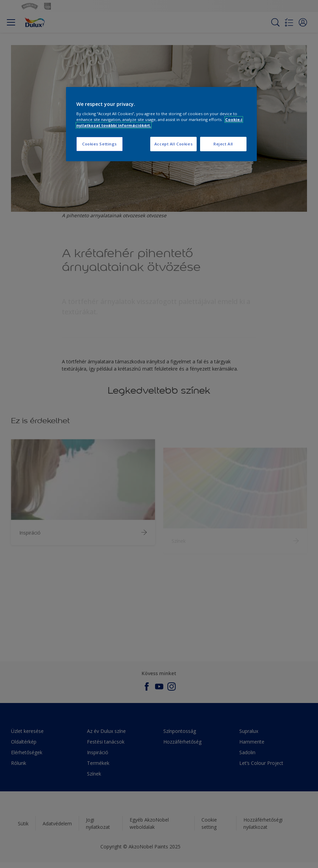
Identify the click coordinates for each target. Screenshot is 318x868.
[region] (161, 124)
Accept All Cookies (173, 144)
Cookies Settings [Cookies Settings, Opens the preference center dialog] (100, 144)
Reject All (223, 144)
